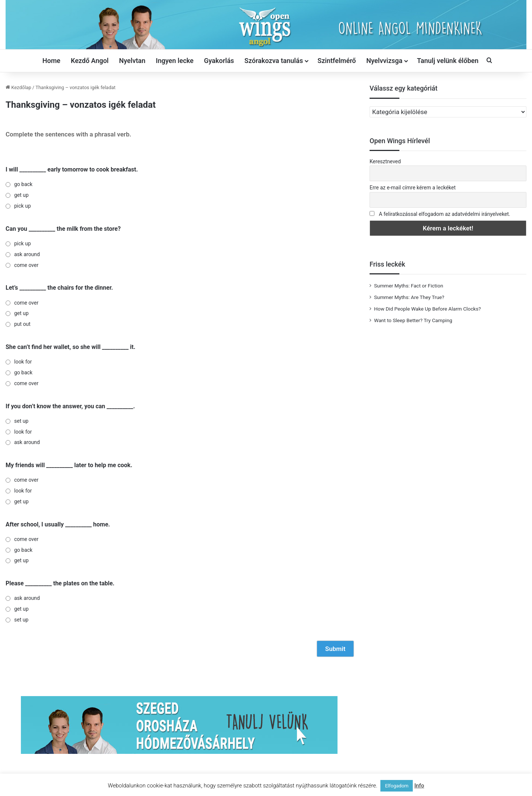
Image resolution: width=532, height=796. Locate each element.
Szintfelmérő (337, 61)
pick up (23, 206)
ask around (27, 254)
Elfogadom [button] (397, 786)
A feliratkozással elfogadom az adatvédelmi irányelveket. (445, 214)
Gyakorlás (219, 61)
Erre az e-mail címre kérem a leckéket (413, 188)
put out (22, 324)
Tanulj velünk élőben (448, 61)
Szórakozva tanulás (274, 61)
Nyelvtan (132, 61)
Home (51, 61)
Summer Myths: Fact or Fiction (408, 286)
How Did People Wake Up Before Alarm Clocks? (427, 309)
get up (21, 195)
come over (26, 265)
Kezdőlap (18, 87)
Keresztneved (385, 161)
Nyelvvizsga (384, 61)
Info (419, 786)
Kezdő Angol (90, 61)
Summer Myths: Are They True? (409, 297)
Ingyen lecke (175, 61)
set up (21, 421)
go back (23, 184)
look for (23, 362)
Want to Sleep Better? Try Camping (413, 320)
